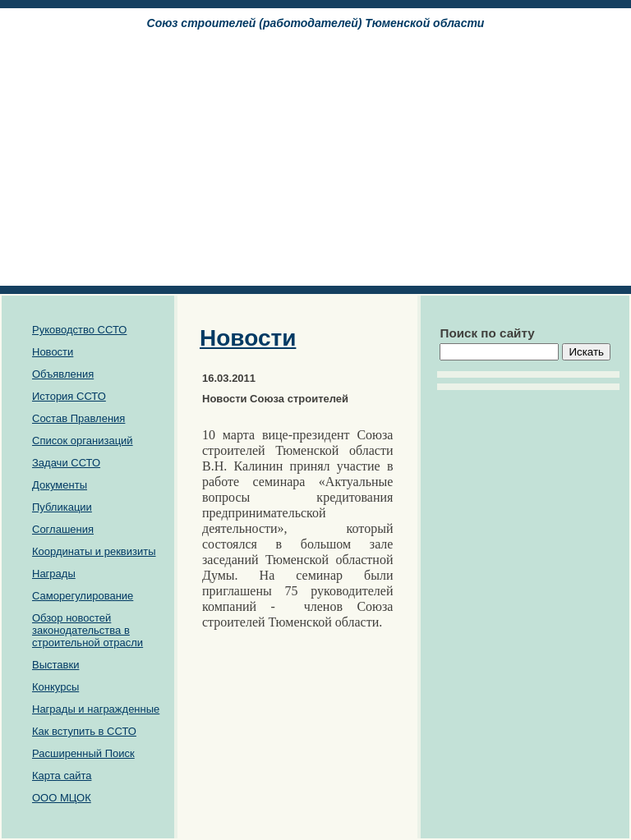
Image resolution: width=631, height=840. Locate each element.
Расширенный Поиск (83, 753)
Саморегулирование (83, 596)
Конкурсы (55, 687)
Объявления (63, 374)
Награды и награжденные (96, 709)
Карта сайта (62, 776)
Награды (54, 574)
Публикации (62, 507)
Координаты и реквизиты (94, 551)
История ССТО (69, 396)
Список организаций (83, 441)
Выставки (55, 665)
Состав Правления (78, 418)
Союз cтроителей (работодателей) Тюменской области (316, 23)
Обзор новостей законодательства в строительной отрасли (88, 630)
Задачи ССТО (66, 463)
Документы (60, 485)
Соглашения (63, 529)
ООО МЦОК (62, 798)
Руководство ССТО (79, 330)
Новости (53, 352)
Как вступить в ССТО (84, 731)
